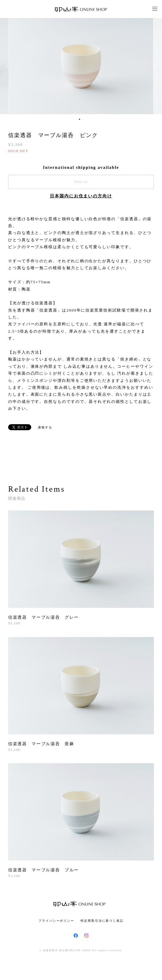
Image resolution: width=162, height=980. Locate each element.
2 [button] (84, 119)
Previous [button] (9, 66)
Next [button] (153, 66)
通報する (45, 427)
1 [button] (80, 119)
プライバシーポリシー (56, 921)
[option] (81, 66)
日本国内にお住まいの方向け (81, 196)
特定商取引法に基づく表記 (102, 921)
